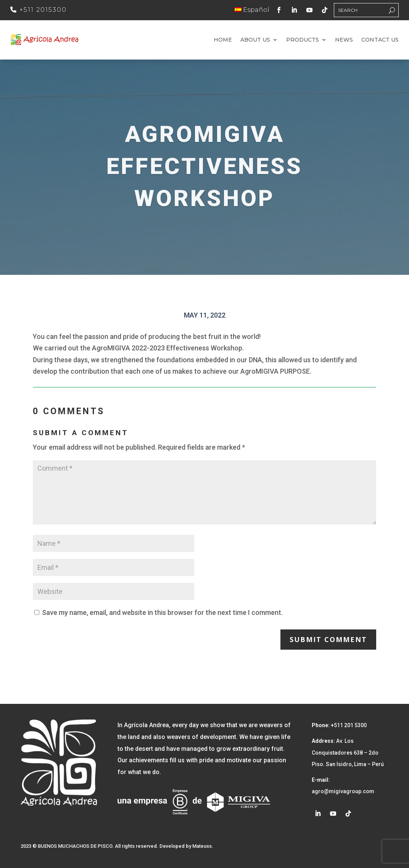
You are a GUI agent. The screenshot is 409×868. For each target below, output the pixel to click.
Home (223, 40)
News (344, 40)
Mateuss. (203, 846)
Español (252, 10)
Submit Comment (328, 639)
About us (255, 40)
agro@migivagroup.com (343, 791)
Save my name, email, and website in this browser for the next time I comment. (162, 612)
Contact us (380, 40)
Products (303, 40)
